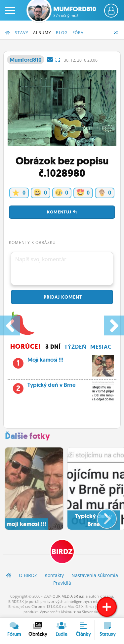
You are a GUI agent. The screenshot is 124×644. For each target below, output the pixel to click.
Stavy (22, 33)
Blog (62, 33)
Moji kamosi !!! (62, 362)
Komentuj (62, 212)
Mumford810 (75, 12)
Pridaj (62, 297)
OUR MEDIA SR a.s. (69, 596)
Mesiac (101, 347)
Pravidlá (62, 583)
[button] (101, 516)
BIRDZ (62, 552)
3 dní (53, 347)
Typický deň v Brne (62, 387)
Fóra (78, 33)
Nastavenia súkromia (95, 575)
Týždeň (75, 347)
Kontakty (54, 575)
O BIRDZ (28, 575)
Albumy (42, 33)
